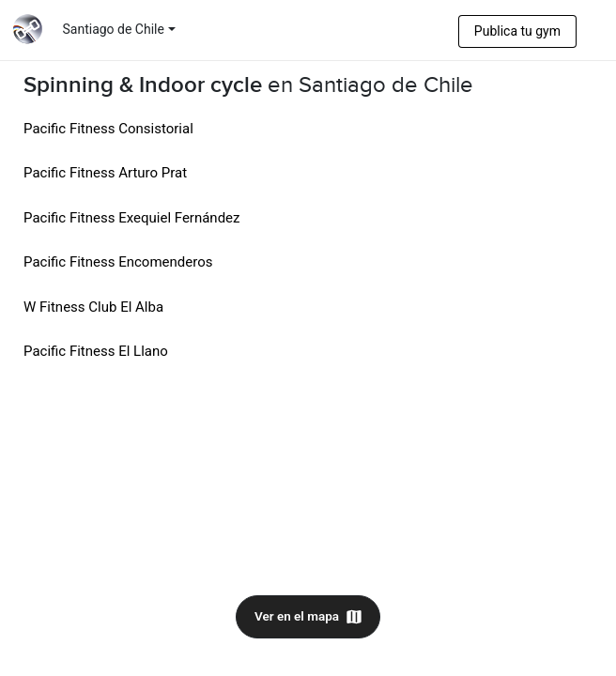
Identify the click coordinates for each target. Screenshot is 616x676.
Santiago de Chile (114, 29)
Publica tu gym (517, 31)
